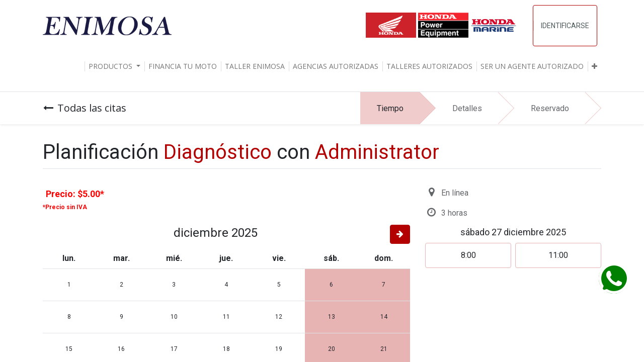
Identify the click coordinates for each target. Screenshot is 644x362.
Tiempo (390, 108)
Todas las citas (85, 108)
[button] (594, 66)
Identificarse (565, 26)
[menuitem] (183, 66)
